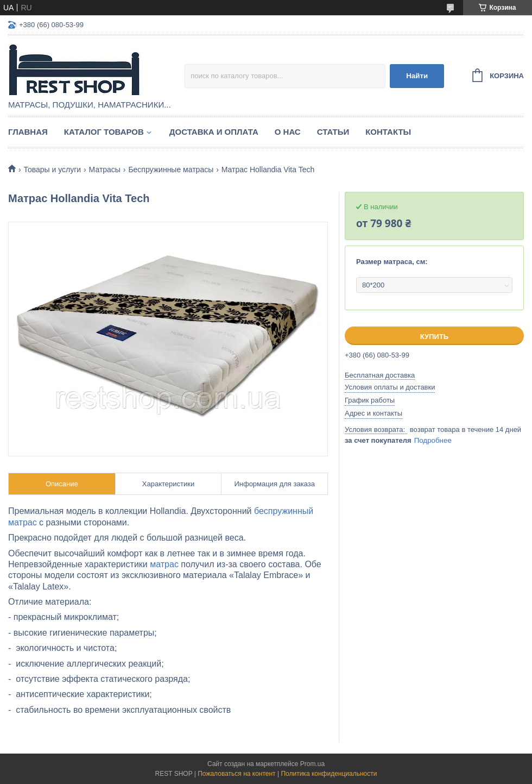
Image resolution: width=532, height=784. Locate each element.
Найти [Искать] (417, 76)
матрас (164, 564)
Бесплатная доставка (380, 375)
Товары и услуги (52, 170)
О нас (288, 132)
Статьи (333, 132)
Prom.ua (312, 764)
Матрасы (105, 170)
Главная (28, 132)
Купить (434, 337)
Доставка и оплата (214, 132)
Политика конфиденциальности (329, 774)
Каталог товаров (104, 132)
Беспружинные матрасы (171, 170)
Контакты (388, 132)
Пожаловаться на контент (236, 774)
